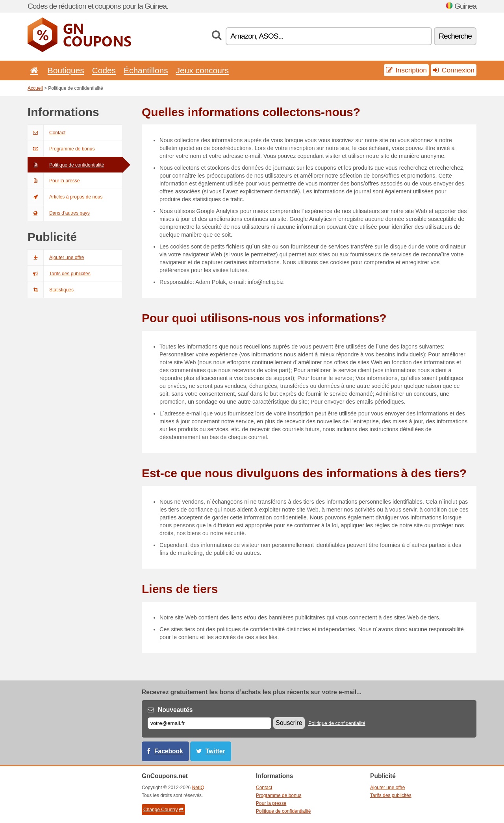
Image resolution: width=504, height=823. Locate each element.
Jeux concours (203, 70)
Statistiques (51, 290)
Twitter (215, 751)
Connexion (454, 70)
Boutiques (66, 70)
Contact (46, 133)
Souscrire (289, 723)
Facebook (169, 751)
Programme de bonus (61, 149)
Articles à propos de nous (65, 197)
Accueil (35, 88)
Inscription (406, 70)
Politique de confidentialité (66, 165)
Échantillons (146, 70)
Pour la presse (54, 181)
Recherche (455, 36)
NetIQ (198, 788)
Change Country (163, 810)
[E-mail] (209, 723)
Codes (104, 70)
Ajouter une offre (56, 258)
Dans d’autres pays (59, 213)
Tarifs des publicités (59, 274)
